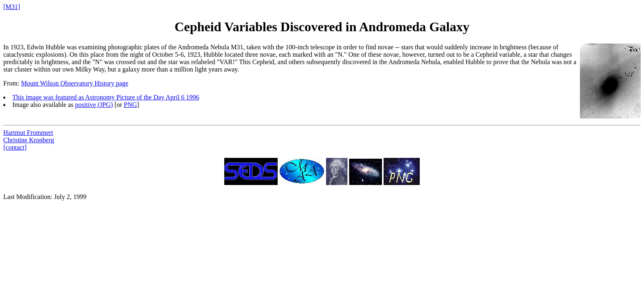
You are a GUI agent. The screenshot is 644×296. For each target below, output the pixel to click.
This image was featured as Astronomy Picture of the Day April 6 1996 (106, 97)
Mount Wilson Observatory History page (75, 83)
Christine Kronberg (29, 140)
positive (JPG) (94, 105)
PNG (130, 105)
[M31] (12, 7)
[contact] (15, 147)
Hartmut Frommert (28, 133)
